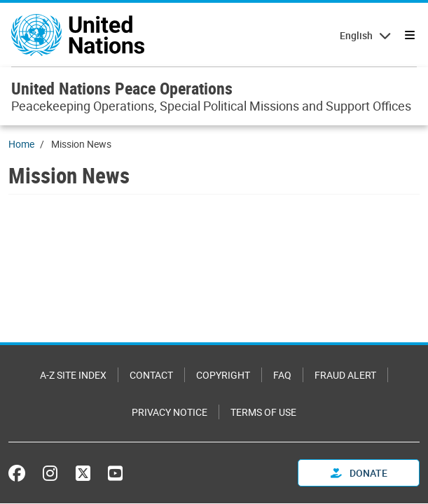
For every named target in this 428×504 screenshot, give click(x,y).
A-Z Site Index (73, 375)
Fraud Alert (345, 375)
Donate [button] (359, 473)
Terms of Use (263, 412)
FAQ (282, 375)
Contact (151, 375)
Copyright (223, 375)
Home (21, 144)
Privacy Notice (170, 412)
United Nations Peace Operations (122, 88)
